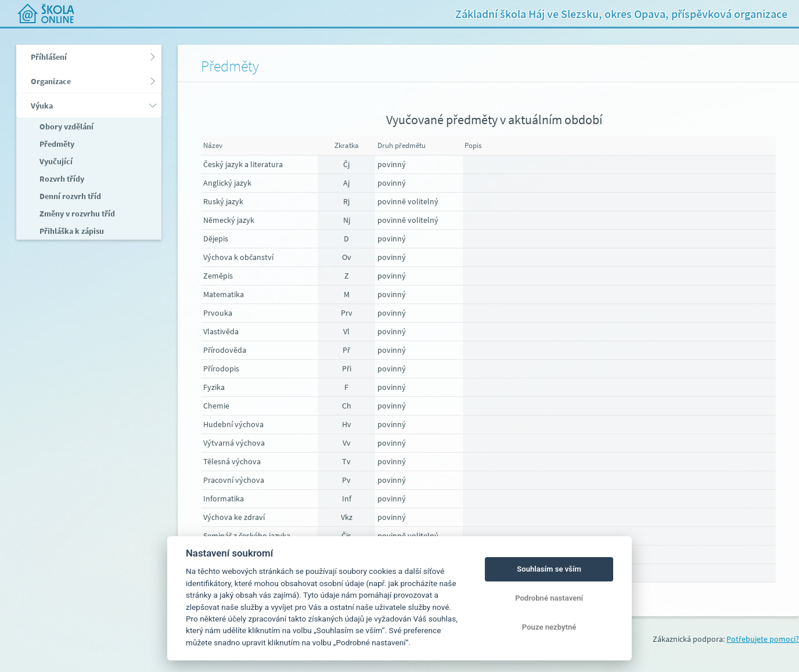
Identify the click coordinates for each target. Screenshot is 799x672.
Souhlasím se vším (549, 569)
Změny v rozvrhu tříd (76, 214)
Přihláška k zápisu (71, 231)
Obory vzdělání (66, 127)
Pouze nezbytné (549, 627)
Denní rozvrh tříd (69, 196)
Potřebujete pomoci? (763, 639)
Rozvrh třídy (61, 179)
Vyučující (55, 161)
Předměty (56, 144)
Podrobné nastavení (549, 598)
